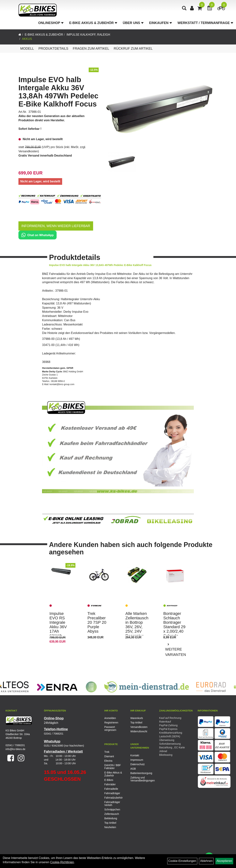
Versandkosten (28, 151)
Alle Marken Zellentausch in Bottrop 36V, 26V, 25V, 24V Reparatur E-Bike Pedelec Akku (137, 631)
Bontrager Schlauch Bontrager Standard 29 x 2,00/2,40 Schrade (174, 625)
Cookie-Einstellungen (182, 861)
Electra (108, 761)
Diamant (109, 756)
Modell (27, 49)
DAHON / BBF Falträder (113, 767)
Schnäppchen (112, 809)
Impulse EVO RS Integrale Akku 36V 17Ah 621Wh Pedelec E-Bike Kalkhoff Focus (59, 634)
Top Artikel (136, 723)
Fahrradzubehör (114, 798)
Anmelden (110, 718)
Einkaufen (161, 23)
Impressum (137, 760)
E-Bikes (109, 780)
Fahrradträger (112, 793)
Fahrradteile (111, 789)
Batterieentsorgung (139, 773)
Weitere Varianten (176, 652)
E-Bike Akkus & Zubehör (93, 23)
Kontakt (135, 755)
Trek (107, 752)
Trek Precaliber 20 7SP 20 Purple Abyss (97, 622)
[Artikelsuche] (184, 9)
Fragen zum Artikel (91, 49)
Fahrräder (110, 784)
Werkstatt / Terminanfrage (205, 23)
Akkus (27, 39)
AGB (133, 769)
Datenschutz (138, 764)
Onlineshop (51, 23)
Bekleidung (111, 818)
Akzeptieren (224, 861)
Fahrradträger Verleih (112, 804)
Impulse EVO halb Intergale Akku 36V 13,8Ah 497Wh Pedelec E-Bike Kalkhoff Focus (58, 92)
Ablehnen (206, 861)
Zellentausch (112, 814)
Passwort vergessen (110, 728)
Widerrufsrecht (139, 731)
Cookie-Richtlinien (62, 862)
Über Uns (133, 23)
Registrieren (111, 723)
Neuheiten (110, 827)
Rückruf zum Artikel (133, 49)
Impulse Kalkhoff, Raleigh (88, 35)
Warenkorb (137, 718)
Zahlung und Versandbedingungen (139, 779)
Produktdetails (53, 49)
